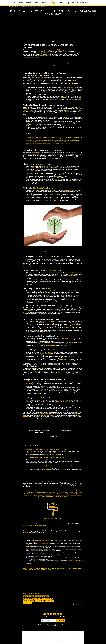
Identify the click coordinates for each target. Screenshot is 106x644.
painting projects (68, 327)
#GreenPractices (38, 599)
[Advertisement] (53, 30)
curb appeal (72, 549)
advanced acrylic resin (46, 543)
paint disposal (69, 273)
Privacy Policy (55, 626)
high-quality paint (63, 562)
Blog (13, 7)
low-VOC (78, 153)
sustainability (37, 153)
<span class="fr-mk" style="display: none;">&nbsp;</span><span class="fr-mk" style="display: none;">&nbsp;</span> (53, 430)
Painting (50, 76)
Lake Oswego (35, 57)
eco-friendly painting (55, 195)
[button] (73, 3)
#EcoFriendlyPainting (29, 596)
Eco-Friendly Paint (40, 188)
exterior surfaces (35, 548)
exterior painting (69, 157)
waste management (38, 403)
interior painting (35, 371)
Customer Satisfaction (39, 541)
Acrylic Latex (79, 560)
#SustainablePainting (29, 601)
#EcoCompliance (49, 601)
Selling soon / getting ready (32, 639)
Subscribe (61, 621)
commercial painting (64, 371)
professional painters (48, 200)
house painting (66, 112)
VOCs (33, 166)
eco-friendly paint (44, 251)
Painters (28, 468)
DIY (67, 95)
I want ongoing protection (70, 639)
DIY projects (66, 482)
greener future (45, 418)
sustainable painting (52, 265)
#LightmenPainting (28, 599)
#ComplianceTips (48, 599)
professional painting (48, 126)
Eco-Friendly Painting (37, 164)
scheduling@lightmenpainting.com (36, 525)
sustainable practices (51, 345)
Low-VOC (35, 178)
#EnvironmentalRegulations (42, 596)
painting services (43, 56)
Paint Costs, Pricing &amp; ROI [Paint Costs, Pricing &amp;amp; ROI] (32, 593)
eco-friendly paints (49, 322)
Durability (28, 546)
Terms (49, 626)
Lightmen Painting (73, 324)
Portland (52, 56)
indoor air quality (35, 124)
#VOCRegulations (40, 601)
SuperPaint (47, 541)
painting (41, 51)
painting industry (59, 50)
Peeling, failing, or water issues (51, 639)
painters (65, 117)
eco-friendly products (39, 308)
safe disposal (40, 92)
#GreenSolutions (28, 603)
